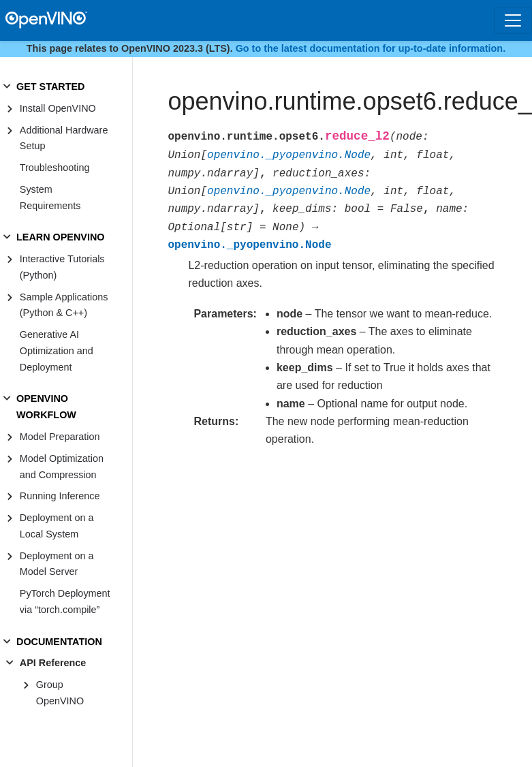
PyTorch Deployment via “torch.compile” (65, 601)
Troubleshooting (55, 168)
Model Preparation (60, 437)
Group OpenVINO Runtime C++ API (74, 701)
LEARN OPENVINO (61, 237)
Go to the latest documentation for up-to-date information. (371, 48)
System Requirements (50, 198)
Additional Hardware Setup (64, 138)
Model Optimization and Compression (62, 467)
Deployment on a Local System (57, 526)
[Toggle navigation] (513, 20)
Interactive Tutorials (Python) (62, 267)
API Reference (53, 663)
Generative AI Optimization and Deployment (57, 351)
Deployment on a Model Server (57, 564)
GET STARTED (50, 87)
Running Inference (60, 496)
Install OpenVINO (58, 108)
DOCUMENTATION (59, 642)
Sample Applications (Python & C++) (64, 305)
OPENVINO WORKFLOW (46, 407)
